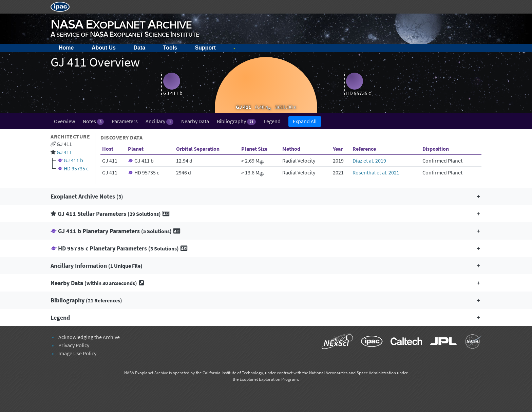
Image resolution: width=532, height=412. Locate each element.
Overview (64, 121)
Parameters (125, 121)
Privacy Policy (74, 345)
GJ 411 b (73, 160)
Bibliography (236, 121)
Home (66, 48)
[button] (266, 196)
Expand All (305, 121)
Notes (93, 121)
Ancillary (159, 121)
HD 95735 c (76, 168)
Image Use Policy (77, 353)
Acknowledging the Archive (89, 337)
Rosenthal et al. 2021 (376, 172)
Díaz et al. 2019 (369, 161)
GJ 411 (64, 152)
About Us (104, 48)
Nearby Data (195, 121)
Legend (272, 121)
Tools (170, 48)
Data (139, 48)
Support (205, 48)
